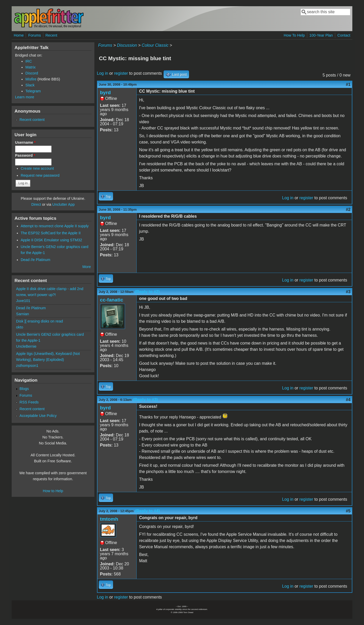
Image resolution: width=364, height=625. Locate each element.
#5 (348, 511)
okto (20, 327)
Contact (344, 35)
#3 (348, 292)
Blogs (24, 389)
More (87, 267)
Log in (103, 73)
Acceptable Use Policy (38, 416)
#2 (348, 210)
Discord (32, 73)
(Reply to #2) (147, 292)
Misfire (31, 79)
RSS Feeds (29, 402)
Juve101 (23, 301)
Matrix (30, 67)
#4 (348, 400)
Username (25, 142)
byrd (106, 92)
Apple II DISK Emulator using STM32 (51, 240)
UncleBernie (26, 346)
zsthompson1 (27, 366)
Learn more (25, 97)
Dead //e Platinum (36, 260)
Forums (35, 35)
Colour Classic (155, 45)
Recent (51, 35)
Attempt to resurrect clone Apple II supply (55, 226)
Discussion (127, 45)
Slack (30, 85)
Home (19, 35)
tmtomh (109, 519)
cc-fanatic (112, 300)
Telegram (33, 91)
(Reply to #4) (148, 511)
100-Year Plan (321, 35)
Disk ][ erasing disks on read (40, 321)
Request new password (40, 175)
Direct (36, 204)
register (121, 73)
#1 (348, 84)
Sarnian (23, 314)
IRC (29, 61)
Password (25, 155)
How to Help (53, 491)
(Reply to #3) (145, 400)
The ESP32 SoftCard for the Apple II (51, 233)
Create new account (37, 168)
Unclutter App (64, 204)
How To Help (294, 35)
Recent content (32, 120)
